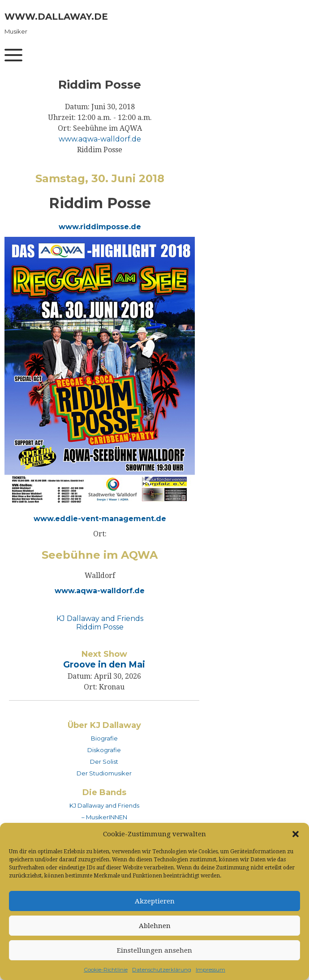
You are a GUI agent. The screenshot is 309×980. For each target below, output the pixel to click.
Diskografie (104, 750)
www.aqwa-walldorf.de (100, 139)
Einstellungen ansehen (154, 950)
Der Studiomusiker (104, 773)
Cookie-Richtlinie (106, 969)
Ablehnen (155, 926)
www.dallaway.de (56, 17)
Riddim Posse (100, 627)
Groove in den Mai (104, 664)
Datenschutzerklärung (162, 969)
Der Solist (104, 762)
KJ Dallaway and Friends (100, 618)
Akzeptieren (155, 901)
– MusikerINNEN (104, 817)
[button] (296, 834)
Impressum (210, 969)
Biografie (104, 738)
